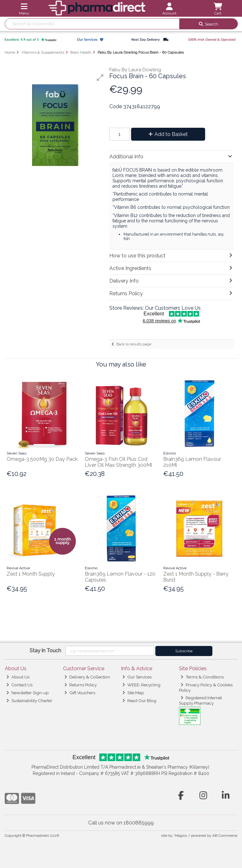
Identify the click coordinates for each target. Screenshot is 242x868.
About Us (18, 677)
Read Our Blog (139, 701)
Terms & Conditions (202, 677)
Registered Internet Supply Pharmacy (200, 700)
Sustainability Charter (29, 701)
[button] (100, 78)
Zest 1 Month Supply (31, 574)
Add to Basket (168, 134)
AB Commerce (225, 836)
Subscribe (184, 651)
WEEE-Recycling (141, 685)
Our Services (137, 677)
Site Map (133, 693)
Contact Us (19, 685)
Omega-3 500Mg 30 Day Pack (42, 459)
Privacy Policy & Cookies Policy (206, 687)
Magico (181, 836)
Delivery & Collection (87, 677)
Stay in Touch (45, 651)
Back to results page (134, 344)
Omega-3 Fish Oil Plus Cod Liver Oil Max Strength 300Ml (118, 462)
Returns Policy (81, 685)
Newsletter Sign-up (28, 693)
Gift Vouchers (80, 693)
